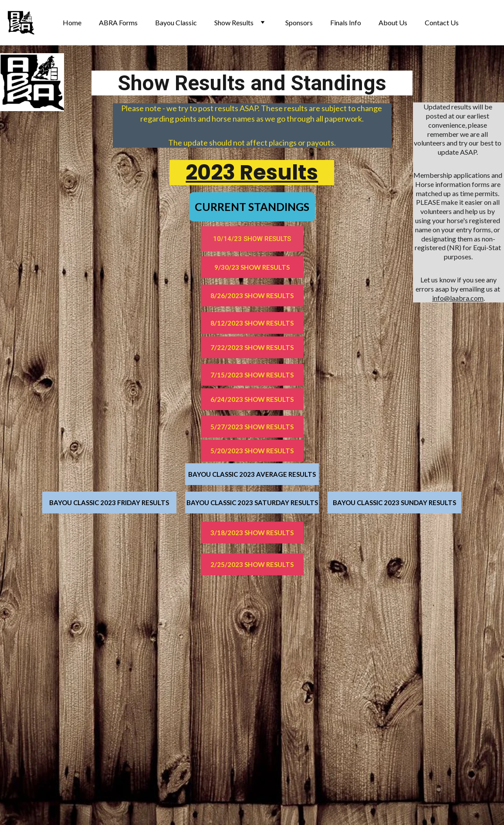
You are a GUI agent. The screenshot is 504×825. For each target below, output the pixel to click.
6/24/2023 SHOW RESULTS (252, 399)
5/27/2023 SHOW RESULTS (252, 427)
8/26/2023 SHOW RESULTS (252, 295)
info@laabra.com (458, 298)
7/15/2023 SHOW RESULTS (252, 375)
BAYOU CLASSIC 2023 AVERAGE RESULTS (252, 474)
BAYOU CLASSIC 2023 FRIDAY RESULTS (109, 502)
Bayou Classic (176, 22)
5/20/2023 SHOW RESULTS (252, 451)
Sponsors (299, 22)
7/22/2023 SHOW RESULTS (252, 347)
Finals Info (346, 22)
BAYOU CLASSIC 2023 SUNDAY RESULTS (394, 502)
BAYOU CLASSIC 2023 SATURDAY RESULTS (252, 502)
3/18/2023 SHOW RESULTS (252, 533)
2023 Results (252, 172)
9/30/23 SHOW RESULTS (252, 267)
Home (72, 22)
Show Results (234, 22)
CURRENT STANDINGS (252, 207)
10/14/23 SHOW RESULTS (252, 239)
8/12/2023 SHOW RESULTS (252, 323)
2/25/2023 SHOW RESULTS (252, 564)
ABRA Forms (118, 22)
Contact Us (442, 22)
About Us (393, 22)
